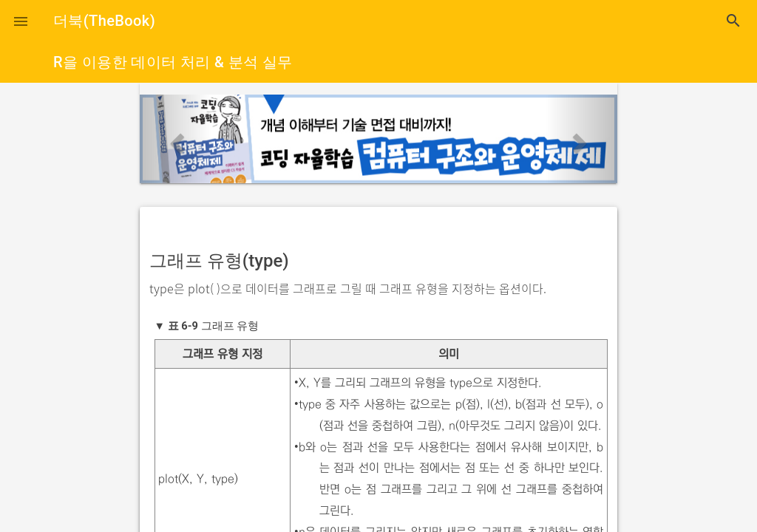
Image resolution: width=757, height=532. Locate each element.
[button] (21, 21)
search (733, 21)
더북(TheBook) (104, 21)
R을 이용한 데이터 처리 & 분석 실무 (173, 62)
